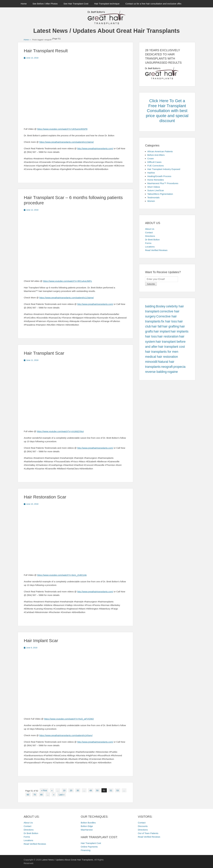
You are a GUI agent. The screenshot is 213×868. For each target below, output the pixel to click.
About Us (150, 229)
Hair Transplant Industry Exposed (164, 169)
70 (35, 795)
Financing (86, 850)
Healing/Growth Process (159, 176)
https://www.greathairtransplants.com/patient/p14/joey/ (66, 735)
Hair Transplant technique (107, 4)
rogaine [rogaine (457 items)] (173, 372)
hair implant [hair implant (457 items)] (162, 331)
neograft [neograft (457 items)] (167, 367)
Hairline (151, 173)
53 (118, 790)
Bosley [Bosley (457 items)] (161, 306)
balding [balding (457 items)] (150, 306)
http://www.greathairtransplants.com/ (95, 148)
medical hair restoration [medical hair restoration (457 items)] (162, 357)
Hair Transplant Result (46, 51)
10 (64, 790)
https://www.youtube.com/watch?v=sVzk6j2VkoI (60, 431)
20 (71, 790)
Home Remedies (156, 180)
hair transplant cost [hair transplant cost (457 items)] (171, 347)
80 (41, 795)
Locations (150, 247)
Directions (150, 236)
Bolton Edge (87, 826)
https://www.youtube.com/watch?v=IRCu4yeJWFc (67, 281)
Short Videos (154, 187)
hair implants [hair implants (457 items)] (179, 331)
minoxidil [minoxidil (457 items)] (151, 362)
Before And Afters (156, 155)
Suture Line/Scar (156, 190)
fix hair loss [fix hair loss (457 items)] (169, 321)
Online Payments (89, 847)
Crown (151, 158)
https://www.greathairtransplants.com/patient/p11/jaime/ (66, 142)
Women (151, 201)
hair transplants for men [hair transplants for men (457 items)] (162, 352)
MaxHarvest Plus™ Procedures (163, 183)
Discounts (143, 826)
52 (111, 790)
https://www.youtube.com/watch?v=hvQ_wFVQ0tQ (69, 719)
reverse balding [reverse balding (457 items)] (156, 372)
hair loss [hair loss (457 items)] (151, 336)
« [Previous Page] (52, 790)
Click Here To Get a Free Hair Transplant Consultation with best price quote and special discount (167, 111)
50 (97, 790)
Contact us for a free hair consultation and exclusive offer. (154, 4)
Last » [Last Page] (62, 795)
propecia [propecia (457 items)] (179, 367)
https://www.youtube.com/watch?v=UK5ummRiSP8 (62, 129)
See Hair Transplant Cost (76, 4)
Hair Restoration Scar (45, 497)
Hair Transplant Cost (91, 843)
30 (78, 790)
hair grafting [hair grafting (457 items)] (171, 326)
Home (24, 4)
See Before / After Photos (45, 4)
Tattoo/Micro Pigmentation (160, 194)
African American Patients (160, 151)
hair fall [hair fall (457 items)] (157, 326)
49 (91, 790)
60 (28, 795)
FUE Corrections (156, 166)
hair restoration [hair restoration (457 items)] (168, 336)
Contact (149, 232)
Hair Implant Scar (41, 641)
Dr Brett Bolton (152, 240)
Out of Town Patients (148, 833)
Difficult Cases (154, 162)
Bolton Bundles (88, 823)
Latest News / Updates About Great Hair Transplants (106, 31)
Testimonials (153, 197)
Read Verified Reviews (156, 250)
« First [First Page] (44, 790)
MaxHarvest (87, 830)
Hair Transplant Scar (44, 353)
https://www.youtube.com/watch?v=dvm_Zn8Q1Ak (62, 575)
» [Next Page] (54, 795)
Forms (148, 243)
